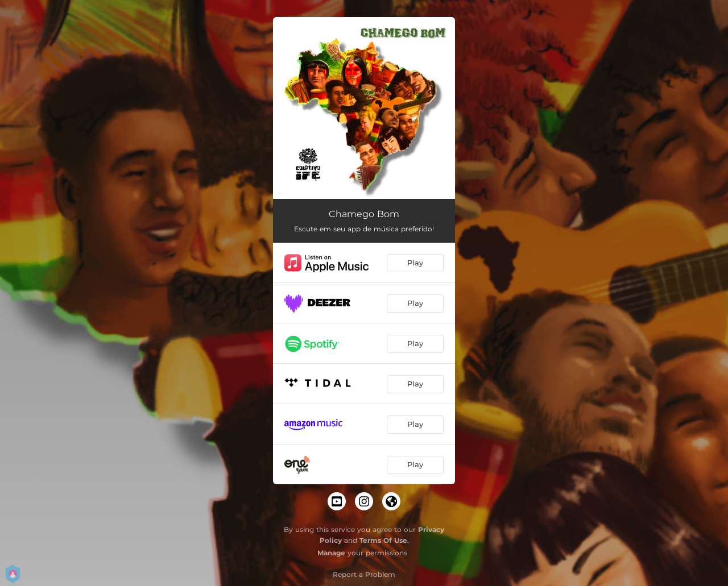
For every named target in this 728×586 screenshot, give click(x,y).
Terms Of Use (383, 540)
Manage (331, 553)
